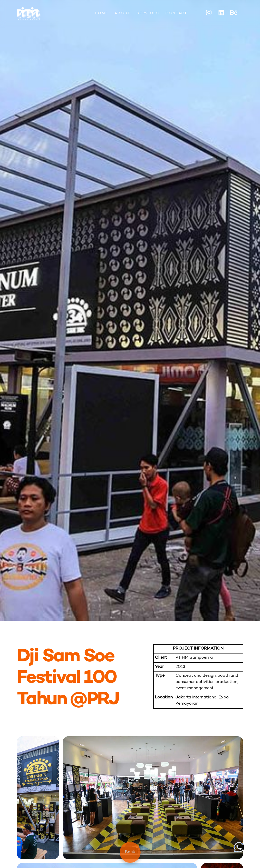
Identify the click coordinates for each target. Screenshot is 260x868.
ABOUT (122, 13)
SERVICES (148, 13)
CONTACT (176, 13)
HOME (102, 13)
